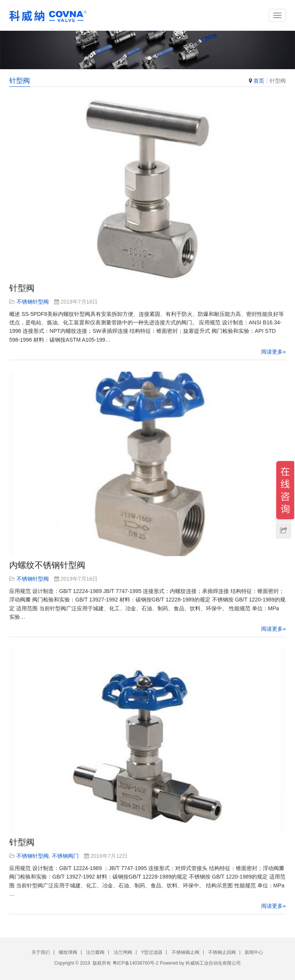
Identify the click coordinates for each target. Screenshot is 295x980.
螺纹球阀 (68, 952)
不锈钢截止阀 (186, 952)
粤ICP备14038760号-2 (136, 963)
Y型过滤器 (152, 952)
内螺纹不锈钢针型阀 (47, 565)
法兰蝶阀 (95, 952)
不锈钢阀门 (65, 856)
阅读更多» (273, 352)
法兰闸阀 (123, 952)
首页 (259, 81)
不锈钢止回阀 (222, 952)
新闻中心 (254, 952)
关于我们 (41, 952)
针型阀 (22, 288)
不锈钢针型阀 (33, 302)
